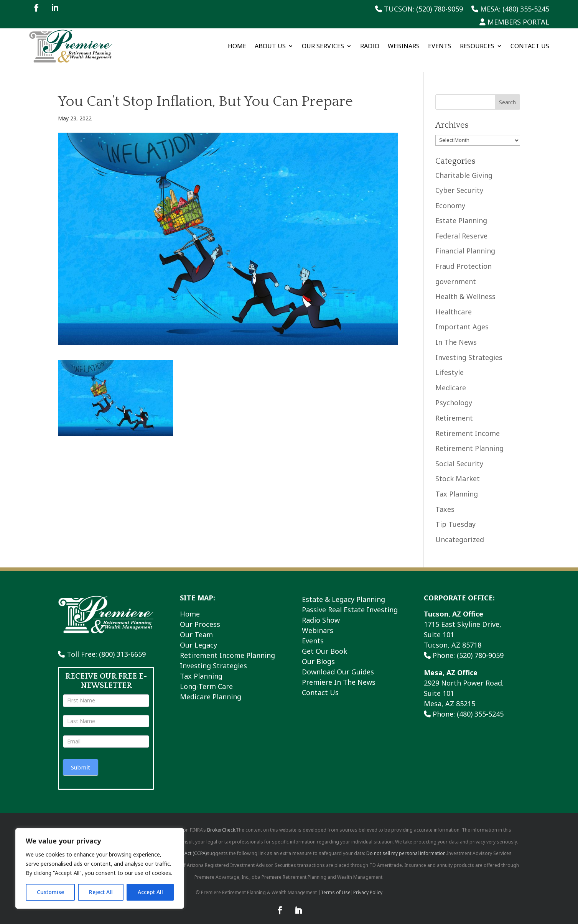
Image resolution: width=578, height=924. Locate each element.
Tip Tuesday (455, 516)
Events (440, 46)
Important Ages (462, 318)
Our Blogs (318, 653)
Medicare (451, 379)
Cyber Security (459, 182)
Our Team (196, 626)
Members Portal (514, 22)
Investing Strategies (469, 349)
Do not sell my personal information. (407, 845)
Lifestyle (450, 364)
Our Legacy (198, 636)
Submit (81, 759)
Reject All (101, 892)
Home (237, 46)
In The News (456, 334)
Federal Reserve (461, 227)
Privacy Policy (368, 884)
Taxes (445, 500)
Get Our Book (324, 643)
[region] (100, 868)
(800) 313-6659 (122, 646)
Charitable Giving (464, 166)
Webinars (404, 46)
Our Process (200, 616)
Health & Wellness (465, 288)
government (456, 273)
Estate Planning (461, 212)
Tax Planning (457, 485)
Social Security (459, 455)
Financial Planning (465, 242)
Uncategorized (460, 531)
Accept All (150, 892)
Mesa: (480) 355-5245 (510, 9)
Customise (50, 892)
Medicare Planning (211, 688)
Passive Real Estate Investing (350, 601)
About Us (270, 46)
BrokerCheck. (221, 821)
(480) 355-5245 (480, 705)
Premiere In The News (339, 674)
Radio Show (321, 612)
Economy (450, 197)
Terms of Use (336, 884)
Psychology (454, 394)
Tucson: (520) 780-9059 (419, 9)
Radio (370, 46)
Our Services (323, 46)
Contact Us (530, 46)
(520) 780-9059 (480, 647)
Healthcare (454, 303)
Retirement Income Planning (227, 647)
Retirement (454, 409)
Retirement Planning (469, 440)
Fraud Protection (464, 258)
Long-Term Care (206, 678)
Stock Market (458, 470)
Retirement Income (468, 424)
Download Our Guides (338, 663)
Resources (477, 46)
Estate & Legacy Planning (343, 591)
